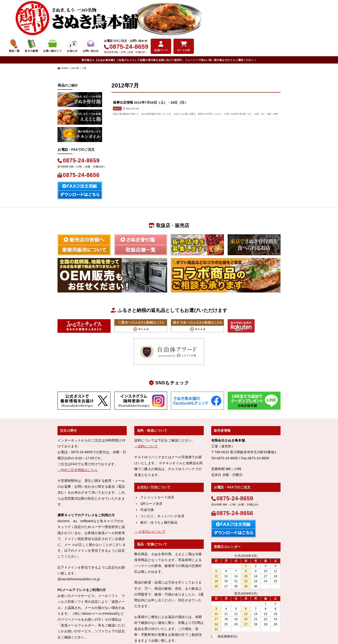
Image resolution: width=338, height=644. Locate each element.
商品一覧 (145, 15)
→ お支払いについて (150, 495)
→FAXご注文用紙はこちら (78, 433)
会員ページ (300, 14)
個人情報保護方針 (182, 625)
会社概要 (130, 625)
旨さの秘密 (164, 15)
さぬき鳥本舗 (160, 633)
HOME (65, 32)
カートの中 (324, 14)
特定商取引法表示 (153, 625)
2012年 (76, 32)
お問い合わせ (228, 15)
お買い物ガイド (187, 15)
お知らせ (208, 15)
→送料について (146, 410)
